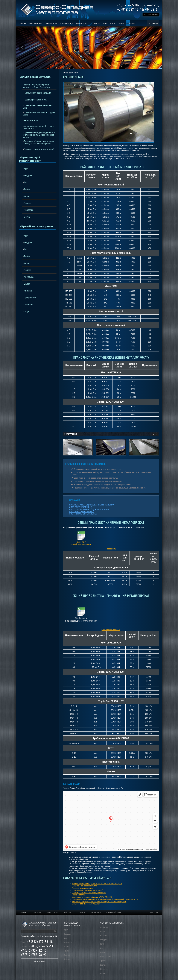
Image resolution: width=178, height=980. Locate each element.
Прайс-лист (83, 23)
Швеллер (28, 305)
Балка (27, 284)
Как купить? (110, 23)
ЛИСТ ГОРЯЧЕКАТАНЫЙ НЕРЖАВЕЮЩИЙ (89, 509)
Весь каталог (40, 961)
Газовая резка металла (35, 100)
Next (156, 48)
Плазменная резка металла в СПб (38, 107)
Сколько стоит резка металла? (39, 149)
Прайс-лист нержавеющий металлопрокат (81, 619)
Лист (26, 182)
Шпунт (27, 311)
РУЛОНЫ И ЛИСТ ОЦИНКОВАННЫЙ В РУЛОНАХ (92, 505)
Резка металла (31, 120)
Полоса (28, 203)
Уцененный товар (127, 23)
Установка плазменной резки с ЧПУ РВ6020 (38, 127)
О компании (36, 23)
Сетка (27, 217)
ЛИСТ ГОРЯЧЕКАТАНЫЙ (81, 507)
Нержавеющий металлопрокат (30, 159)
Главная (23, 23)
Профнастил (30, 298)
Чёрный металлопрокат (37, 226)
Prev (22, 48)
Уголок (27, 196)
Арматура (29, 277)
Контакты (153, 23)
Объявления (67, 23)
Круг (26, 168)
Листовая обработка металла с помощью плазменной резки (39, 142)
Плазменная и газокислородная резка (39, 114)
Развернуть (111, 549)
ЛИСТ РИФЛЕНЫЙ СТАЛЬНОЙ (83, 514)
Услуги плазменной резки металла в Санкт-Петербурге (37, 86)
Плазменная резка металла (37, 93)
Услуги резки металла (35, 77)
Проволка (29, 210)
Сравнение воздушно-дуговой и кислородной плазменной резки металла (39, 135)
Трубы (27, 189)
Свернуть (106, 629)
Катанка (28, 291)
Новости (96, 23)
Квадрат (28, 175)
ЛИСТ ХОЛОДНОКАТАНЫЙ (82, 512)
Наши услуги (52, 23)
